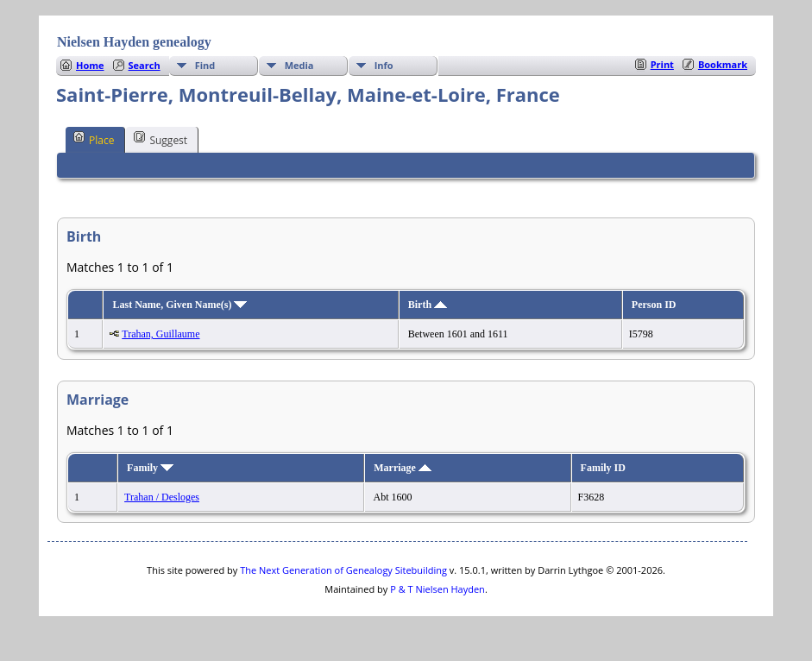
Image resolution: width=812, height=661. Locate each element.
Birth (428, 305)
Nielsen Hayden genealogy (134, 42)
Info (384, 65)
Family (150, 468)
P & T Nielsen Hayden (437, 589)
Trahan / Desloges (162, 497)
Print (662, 64)
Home (90, 65)
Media (299, 65)
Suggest (161, 139)
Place (94, 139)
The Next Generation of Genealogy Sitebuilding (343, 570)
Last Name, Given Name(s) (179, 305)
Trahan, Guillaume (161, 334)
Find (205, 65)
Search (145, 65)
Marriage (403, 468)
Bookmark (723, 64)
